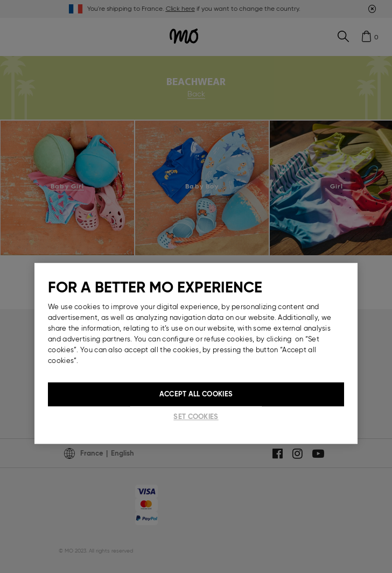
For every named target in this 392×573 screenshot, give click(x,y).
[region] (196, 353)
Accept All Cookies (196, 394)
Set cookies (196, 417)
